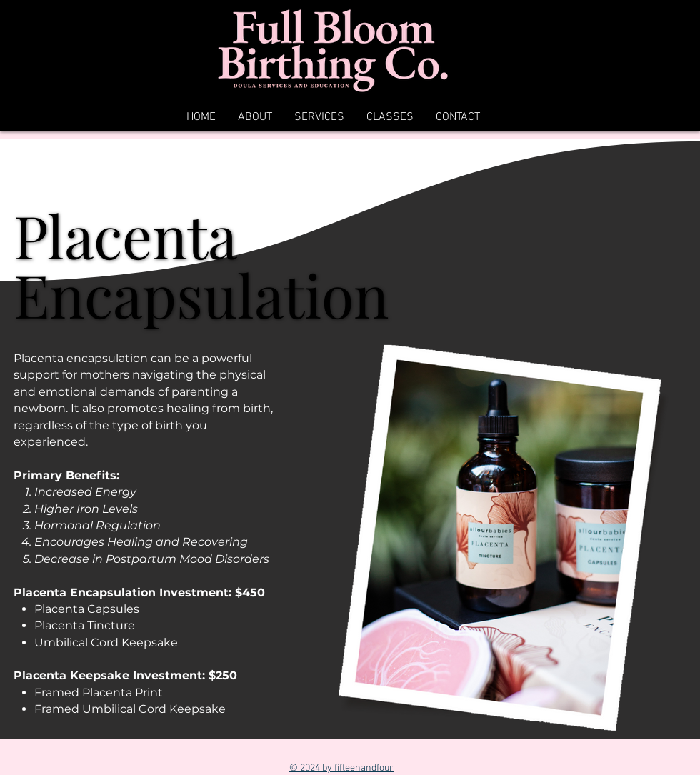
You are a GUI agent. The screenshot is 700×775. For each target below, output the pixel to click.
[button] (319, 117)
